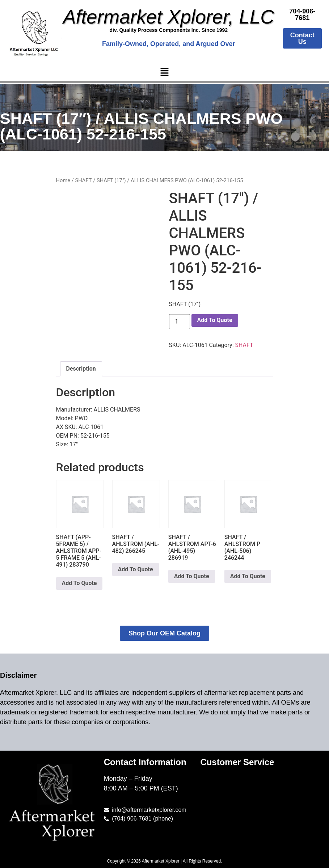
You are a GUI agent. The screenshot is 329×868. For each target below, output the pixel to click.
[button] (164, 72)
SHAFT (83, 180)
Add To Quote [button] (79, 583)
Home (63, 180)
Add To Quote (215, 320)
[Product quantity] (180, 322)
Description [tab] (81, 369)
